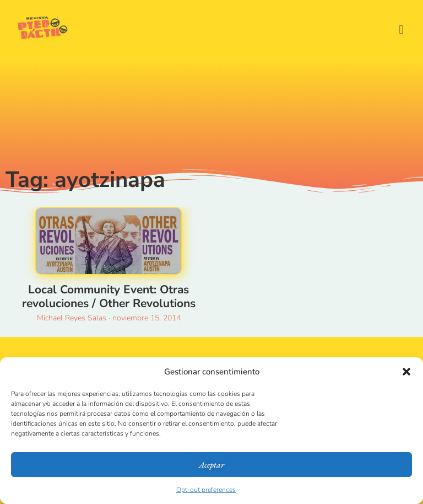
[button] (406, 372)
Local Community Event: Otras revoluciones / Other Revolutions (109, 296)
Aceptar (211, 465)
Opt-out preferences (206, 490)
